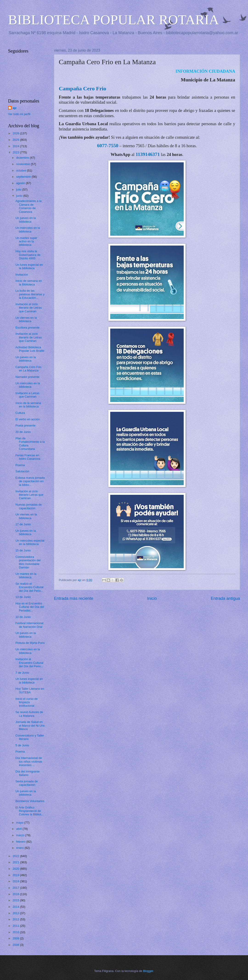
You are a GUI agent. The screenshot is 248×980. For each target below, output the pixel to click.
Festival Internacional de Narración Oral (29, 625)
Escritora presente (27, 328)
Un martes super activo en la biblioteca (26, 241)
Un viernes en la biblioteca (26, 319)
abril (19, 829)
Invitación (22, 275)
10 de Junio (23, 617)
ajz (15, 108)
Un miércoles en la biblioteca (28, 230)
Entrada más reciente (74, 598)
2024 (16, 146)
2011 (16, 926)
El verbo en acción (28, 419)
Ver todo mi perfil (19, 114)
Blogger (148, 971)
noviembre (23, 164)
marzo (21, 835)
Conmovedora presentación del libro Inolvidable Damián (28, 562)
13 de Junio (23, 597)
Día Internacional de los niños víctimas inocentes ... (29, 761)
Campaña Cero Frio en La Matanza (28, 369)
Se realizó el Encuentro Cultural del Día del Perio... (29, 587)
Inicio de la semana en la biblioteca (28, 405)
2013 (16, 913)
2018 (16, 881)
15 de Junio (23, 550)
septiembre (24, 177)
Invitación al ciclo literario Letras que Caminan (29, 495)
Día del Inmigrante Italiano (27, 773)
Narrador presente (27, 377)
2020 (16, 869)
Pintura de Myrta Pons (30, 643)
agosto (21, 183)
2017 (16, 888)
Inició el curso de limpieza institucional (27, 702)
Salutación (22, 471)
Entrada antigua (225, 598)
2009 (16, 938)
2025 (16, 140)
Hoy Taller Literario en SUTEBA (30, 690)
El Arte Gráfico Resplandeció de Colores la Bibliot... (29, 811)
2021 (16, 862)
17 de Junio (23, 524)
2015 (16, 900)
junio (20, 196)
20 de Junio (23, 432)
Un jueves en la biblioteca (26, 220)
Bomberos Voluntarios (30, 801)
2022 (16, 856)
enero (20, 848)
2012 (16, 919)
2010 (16, 932)
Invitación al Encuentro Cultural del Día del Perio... (29, 663)
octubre (21, 170)
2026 (16, 133)
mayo (20, 823)
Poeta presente (25, 425)
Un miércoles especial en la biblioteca (30, 542)
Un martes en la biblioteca (26, 576)
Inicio (152, 598)
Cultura (20, 413)
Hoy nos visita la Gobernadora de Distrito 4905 (28, 255)
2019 (16, 875)
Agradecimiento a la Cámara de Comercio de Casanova (28, 206)
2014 (16, 907)
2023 (16, 152)
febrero (21, 842)
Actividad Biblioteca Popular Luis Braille (30, 349)
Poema (20, 465)
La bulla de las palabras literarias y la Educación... (30, 294)
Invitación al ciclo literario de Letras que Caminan (28, 308)
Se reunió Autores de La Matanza (29, 714)
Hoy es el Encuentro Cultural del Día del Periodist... (30, 607)
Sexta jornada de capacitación (27, 783)
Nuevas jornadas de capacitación (29, 506)
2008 (16, 945)
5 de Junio (22, 745)
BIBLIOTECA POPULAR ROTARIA (114, 20)
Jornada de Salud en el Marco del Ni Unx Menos (30, 725)
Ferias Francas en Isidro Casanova (28, 457)
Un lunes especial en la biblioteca (29, 266)
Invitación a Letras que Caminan (27, 395)
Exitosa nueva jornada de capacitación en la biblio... (30, 481)
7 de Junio (22, 673)
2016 (16, 894)
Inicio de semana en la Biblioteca (29, 282)
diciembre (23, 158)
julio (19, 190)
